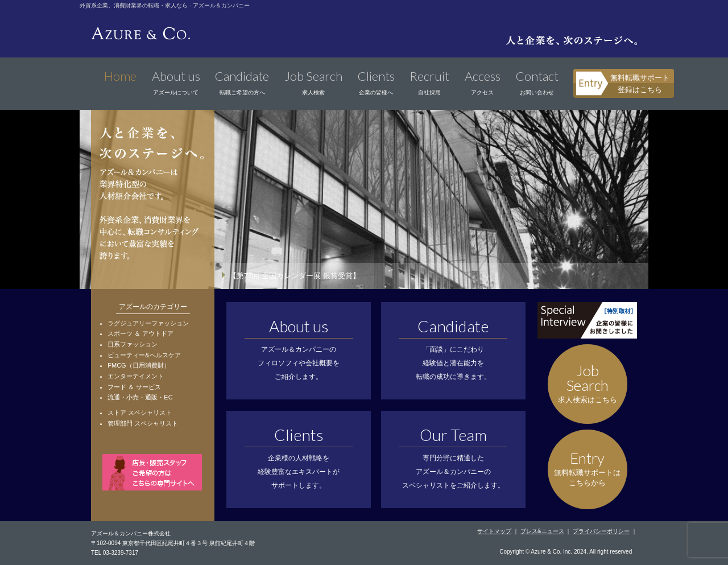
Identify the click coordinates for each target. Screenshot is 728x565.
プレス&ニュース (542, 531)
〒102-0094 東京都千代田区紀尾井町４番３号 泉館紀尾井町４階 (173, 543)
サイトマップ (494, 531)
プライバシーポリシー (601, 531)
